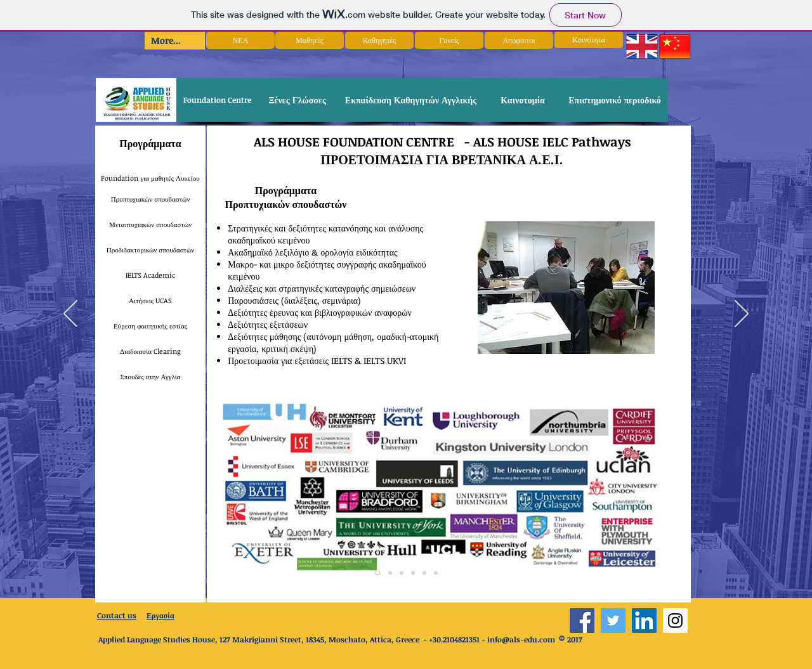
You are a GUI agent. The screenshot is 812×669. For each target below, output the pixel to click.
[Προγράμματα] (150, 143)
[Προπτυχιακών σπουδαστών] (150, 199)
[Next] (742, 315)
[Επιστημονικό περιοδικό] (615, 100)
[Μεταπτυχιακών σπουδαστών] (150, 224)
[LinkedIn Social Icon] (644, 620)
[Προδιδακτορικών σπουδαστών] (150, 250)
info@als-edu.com (521, 639)
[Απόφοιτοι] (519, 40)
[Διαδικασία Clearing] (150, 351)
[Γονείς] (449, 40)
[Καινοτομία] (523, 100)
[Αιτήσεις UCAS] (150, 301)
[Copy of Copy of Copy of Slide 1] (436, 573)
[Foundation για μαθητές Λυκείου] (150, 178)
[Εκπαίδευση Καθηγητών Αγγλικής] (411, 100)
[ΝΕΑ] (240, 40)
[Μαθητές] (310, 40)
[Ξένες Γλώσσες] (297, 100)
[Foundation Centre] (217, 100)
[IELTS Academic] (150, 275)
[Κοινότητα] (589, 40)
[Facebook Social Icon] (582, 620)
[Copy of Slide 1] (390, 573)
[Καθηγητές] (379, 40)
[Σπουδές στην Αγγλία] (150, 377)
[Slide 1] (378, 573)
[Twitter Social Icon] (613, 620)
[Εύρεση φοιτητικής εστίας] (150, 326)
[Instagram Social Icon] (675, 620)
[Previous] (70, 315)
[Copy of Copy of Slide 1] (402, 573)
